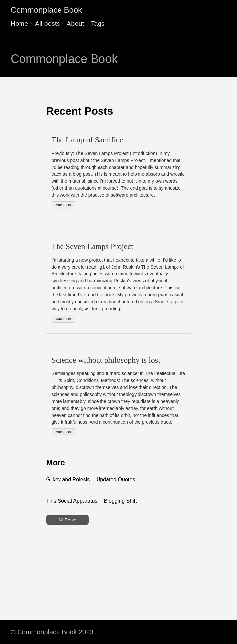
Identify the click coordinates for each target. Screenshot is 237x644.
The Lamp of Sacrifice (87, 140)
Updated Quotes (116, 480)
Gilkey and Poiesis (68, 480)
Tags (98, 24)
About (75, 24)
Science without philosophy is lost (106, 360)
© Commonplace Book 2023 (52, 632)
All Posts (67, 520)
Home (19, 24)
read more (64, 205)
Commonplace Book (46, 10)
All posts (48, 24)
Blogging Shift (120, 501)
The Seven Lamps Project (92, 246)
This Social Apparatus (72, 501)
